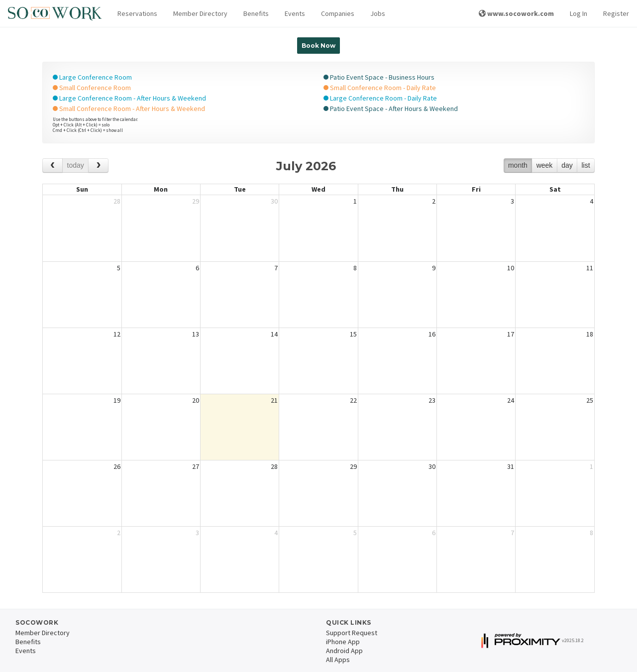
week (545, 165)
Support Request (352, 633)
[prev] (53, 166)
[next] (98, 166)
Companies (338, 13)
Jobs (378, 13)
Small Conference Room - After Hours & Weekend (129, 109)
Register (616, 13)
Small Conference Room (92, 88)
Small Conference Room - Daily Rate (380, 88)
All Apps (338, 660)
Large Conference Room (92, 77)
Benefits (256, 13)
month (518, 165)
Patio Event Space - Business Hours (379, 77)
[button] (137, 14)
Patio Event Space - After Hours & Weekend (391, 109)
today (76, 165)
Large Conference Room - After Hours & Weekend (129, 98)
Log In (579, 13)
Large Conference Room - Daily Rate (380, 98)
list (585, 165)
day (567, 165)
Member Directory (200, 13)
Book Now (318, 46)
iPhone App (343, 642)
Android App (344, 651)
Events (295, 13)
